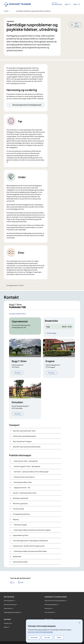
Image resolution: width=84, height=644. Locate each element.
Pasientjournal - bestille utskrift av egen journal (29, 547)
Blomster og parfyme (20, 505)
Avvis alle (47, 637)
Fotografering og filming (21, 515)
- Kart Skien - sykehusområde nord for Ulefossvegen (31, 473)
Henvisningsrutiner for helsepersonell (27, 105)
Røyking (16, 520)
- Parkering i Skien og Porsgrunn (24, 478)
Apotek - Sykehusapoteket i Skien (25, 494)
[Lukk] (79, 623)
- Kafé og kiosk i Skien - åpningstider (25, 462)
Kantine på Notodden (20, 563)
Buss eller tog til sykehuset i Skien (24, 432)
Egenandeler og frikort (21, 536)
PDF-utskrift (77, 20)
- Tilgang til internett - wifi (22, 489)
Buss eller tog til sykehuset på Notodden (27, 448)
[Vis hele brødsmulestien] (12, 11)
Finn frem (18, 374)
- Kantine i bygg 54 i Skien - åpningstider (27, 467)
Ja (14, 584)
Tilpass (59, 637)
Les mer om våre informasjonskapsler (40, 632)
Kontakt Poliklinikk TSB (17, 315)
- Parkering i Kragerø (20, 526)
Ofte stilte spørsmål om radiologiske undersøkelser (31, 542)
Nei (22, 584)
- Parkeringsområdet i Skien (22, 483)
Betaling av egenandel (21, 499)
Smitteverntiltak (18, 510)
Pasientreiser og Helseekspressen (25, 437)
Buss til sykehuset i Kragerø (22, 442)
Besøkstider (17, 558)
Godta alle (34, 637)
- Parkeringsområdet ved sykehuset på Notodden (30, 552)
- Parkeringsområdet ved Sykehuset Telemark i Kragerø (32, 531)
